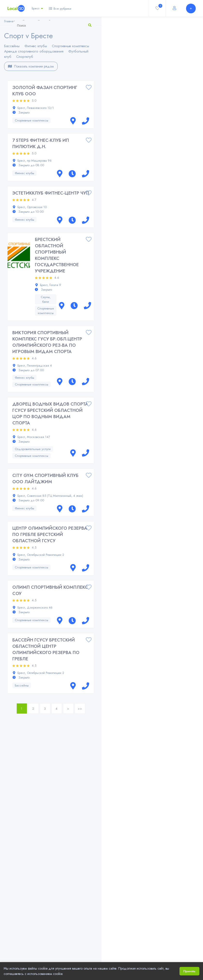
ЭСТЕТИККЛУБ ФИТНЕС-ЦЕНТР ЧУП (51, 193)
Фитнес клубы (36, 46)
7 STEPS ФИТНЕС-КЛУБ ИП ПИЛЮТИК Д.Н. (41, 143)
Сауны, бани (46, 299)
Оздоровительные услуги (33, 449)
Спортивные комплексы (70, 46)
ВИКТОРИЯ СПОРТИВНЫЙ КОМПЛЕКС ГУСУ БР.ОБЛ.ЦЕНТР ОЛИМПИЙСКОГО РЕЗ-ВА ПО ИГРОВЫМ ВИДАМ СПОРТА (47, 342)
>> (80, 709)
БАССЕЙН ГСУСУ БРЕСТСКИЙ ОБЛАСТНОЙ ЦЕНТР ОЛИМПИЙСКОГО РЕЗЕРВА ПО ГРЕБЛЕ (46, 649)
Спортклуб (25, 57)
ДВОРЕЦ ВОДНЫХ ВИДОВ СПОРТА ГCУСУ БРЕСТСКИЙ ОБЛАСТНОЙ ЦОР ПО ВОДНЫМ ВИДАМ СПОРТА (50, 414)
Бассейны (12, 46)
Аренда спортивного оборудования (34, 51)
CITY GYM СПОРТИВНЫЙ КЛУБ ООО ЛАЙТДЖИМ (45, 479)
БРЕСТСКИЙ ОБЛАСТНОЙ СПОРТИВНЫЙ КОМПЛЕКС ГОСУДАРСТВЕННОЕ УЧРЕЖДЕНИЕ (57, 255)
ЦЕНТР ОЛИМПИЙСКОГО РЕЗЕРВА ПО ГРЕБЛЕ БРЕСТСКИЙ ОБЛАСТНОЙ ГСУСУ (50, 535)
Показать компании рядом (31, 66)
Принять (189, 971)
